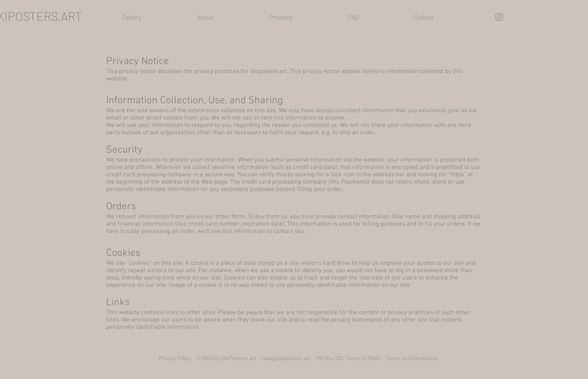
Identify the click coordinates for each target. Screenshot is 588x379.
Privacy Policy (177, 358)
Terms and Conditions (411, 358)
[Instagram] (499, 17)
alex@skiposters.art (286, 358)
